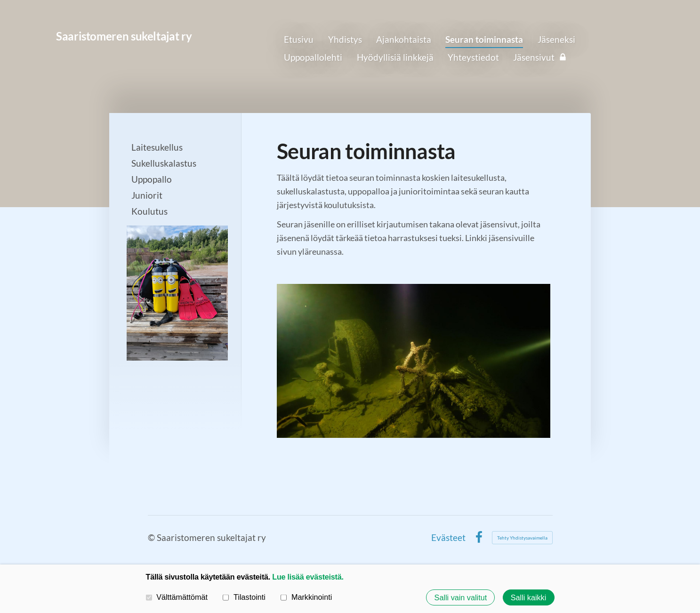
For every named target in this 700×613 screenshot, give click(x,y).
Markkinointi (306, 597)
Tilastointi (244, 597)
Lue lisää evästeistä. (308, 577)
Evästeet (448, 537)
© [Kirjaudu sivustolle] (152, 537)
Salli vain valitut (461, 597)
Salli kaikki (529, 597)
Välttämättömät (177, 597)
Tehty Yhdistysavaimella (522, 538)
